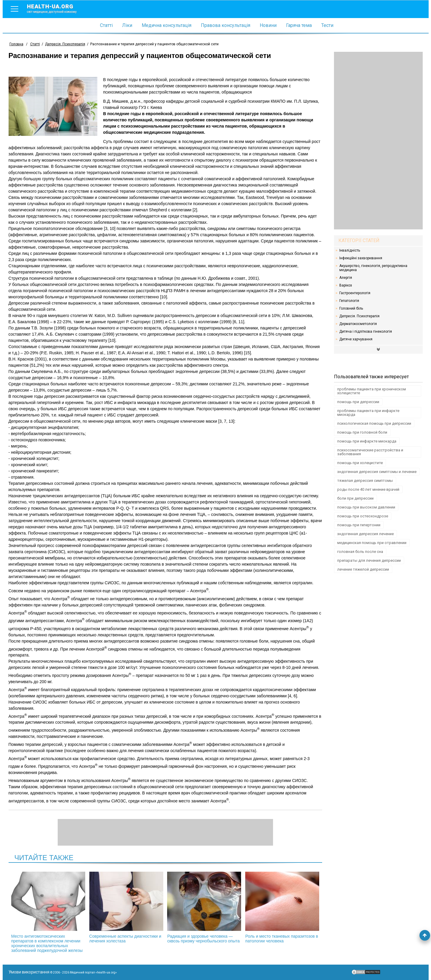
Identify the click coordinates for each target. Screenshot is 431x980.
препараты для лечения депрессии (369, 560)
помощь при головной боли (362, 432)
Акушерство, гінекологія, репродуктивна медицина (373, 268)
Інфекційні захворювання (361, 258)
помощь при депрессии (358, 402)
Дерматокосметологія (358, 324)
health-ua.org (57, 8)
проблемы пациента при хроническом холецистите (372, 391)
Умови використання (29, 972)
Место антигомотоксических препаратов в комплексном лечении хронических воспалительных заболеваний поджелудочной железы (48, 912)
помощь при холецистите (360, 463)
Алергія (346, 278)
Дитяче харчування (356, 339)
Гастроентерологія (355, 293)
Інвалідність (350, 250)
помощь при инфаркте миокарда (367, 441)
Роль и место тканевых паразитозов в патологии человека (282, 907)
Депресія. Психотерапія (359, 316)
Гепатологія (349, 301)
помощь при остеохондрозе (363, 516)
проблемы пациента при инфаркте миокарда (368, 413)
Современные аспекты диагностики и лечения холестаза (126, 907)
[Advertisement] (378, 141)
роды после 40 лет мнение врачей (368, 489)
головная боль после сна (360, 552)
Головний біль (351, 308)
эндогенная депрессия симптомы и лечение (377, 472)
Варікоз (346, 285)
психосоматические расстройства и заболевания (370, 452)
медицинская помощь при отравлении (372, 543)
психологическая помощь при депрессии (374, 423)
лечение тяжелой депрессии (363, 569)
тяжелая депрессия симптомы (365, 481)
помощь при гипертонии (359, 525)
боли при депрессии (355, 498)
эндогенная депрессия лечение (365, 534)
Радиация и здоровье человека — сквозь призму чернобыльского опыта (204, 907)
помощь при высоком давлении (366, 507)
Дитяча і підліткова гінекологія (366, 332)
